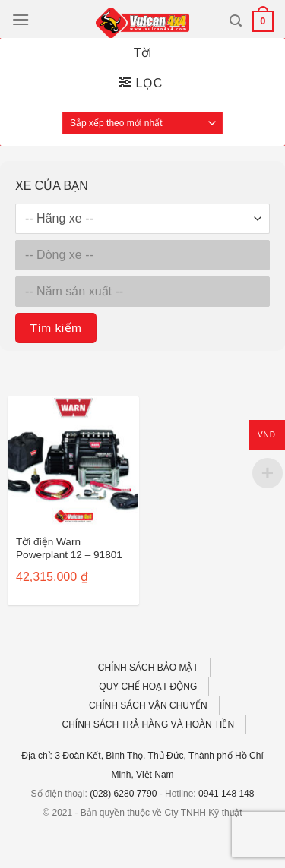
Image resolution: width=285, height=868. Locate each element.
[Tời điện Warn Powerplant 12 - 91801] (73, 462)
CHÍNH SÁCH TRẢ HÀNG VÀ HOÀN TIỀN (149, 724)
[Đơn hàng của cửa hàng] (142, 123)
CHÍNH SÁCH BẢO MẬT (148, 668)
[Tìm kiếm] (236, 21)
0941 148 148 (226, 794)
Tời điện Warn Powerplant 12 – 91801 (69, 549)
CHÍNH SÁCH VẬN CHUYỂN (148, 705)
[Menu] (21, 19)
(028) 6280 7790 (123, 794)
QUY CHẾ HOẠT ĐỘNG (148, 687)
